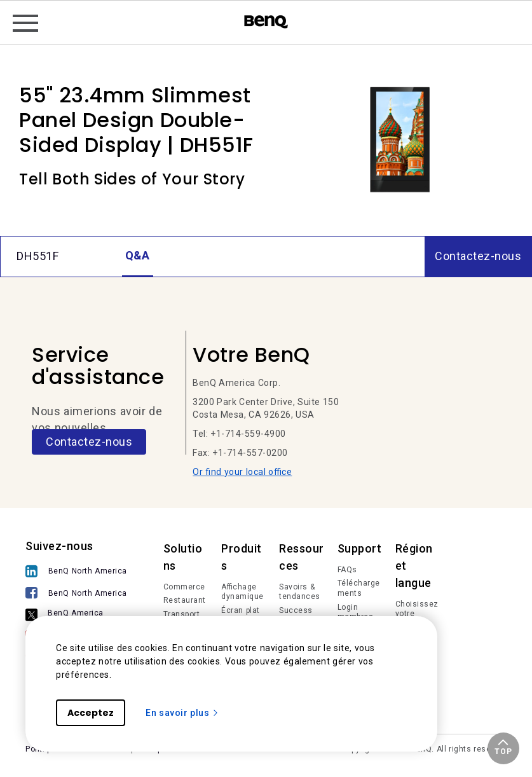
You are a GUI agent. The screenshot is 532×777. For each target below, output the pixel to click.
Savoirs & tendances (300, 592)
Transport (182, 614)
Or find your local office (242, 472)
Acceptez (91, 713)
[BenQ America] (79, 615)
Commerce (184, 587)
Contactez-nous (89, 442)
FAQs (347, 570)
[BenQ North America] (79, 573)
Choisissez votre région (417, 614)
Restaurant (185, 600)
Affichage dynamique (242, 592)
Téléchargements (359, 588)
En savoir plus (182, 713)
